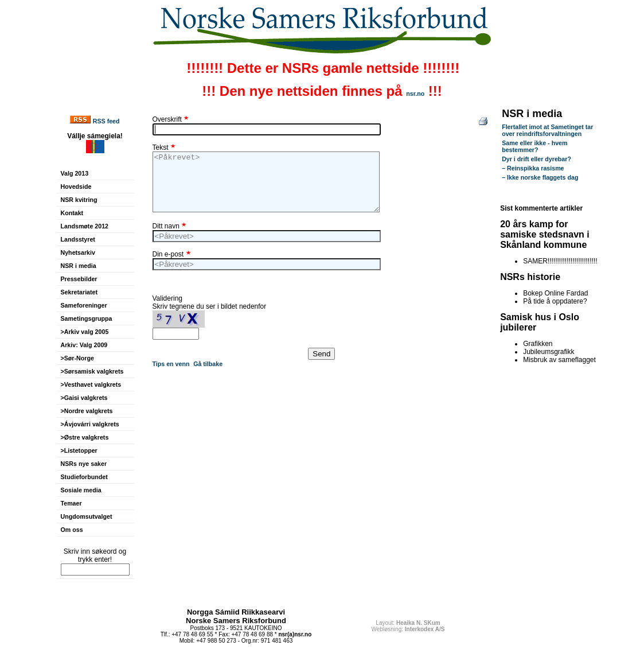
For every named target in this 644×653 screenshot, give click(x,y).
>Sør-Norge (77, 358)
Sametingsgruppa (87, 318)
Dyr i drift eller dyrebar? (536, 159)
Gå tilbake (208, 364)
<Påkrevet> (266, 182)
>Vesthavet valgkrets (91, 384)
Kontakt (72, 213)
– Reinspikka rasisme (533, 168)
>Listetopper (79, 450)
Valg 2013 (75, 173)
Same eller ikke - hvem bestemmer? (534, 146)
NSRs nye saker (84, 464)
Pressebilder (79, 279)
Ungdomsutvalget (87, 516)
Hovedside (76, 186)
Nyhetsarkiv (78, 252)
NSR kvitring (79, 200)
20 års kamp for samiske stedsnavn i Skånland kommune (545, 234)
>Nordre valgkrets (87, 411)
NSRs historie (530, 277)
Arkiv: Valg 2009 (84, 345)
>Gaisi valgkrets (84, 398)
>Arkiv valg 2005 (85, 332)
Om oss (72, 530)
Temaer (71, 503)
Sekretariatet (79, 292)
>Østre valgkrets (85, 437)
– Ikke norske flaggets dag (540, 177)
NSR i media (79, 266)
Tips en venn (171, 364)
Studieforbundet (84, 477)
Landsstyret (78, 239)
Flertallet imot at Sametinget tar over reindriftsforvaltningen (547, 130)
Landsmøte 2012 (85, 226)
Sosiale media (81, 490)
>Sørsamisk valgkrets (92, 371)
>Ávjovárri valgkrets (90, 424)
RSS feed (106, 121)
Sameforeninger (84, 305)
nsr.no (415, 94)
